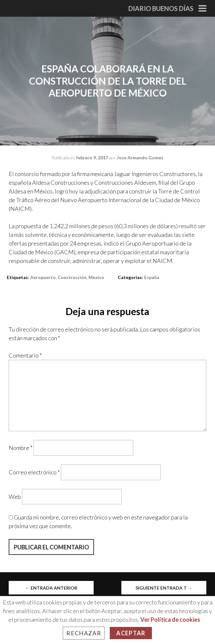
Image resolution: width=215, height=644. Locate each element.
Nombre (21, 448)
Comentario (25, 355)
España (152, 277)
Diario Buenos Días (161, 8)
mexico (96, 277)
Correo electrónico (34, 472)
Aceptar (131, 633)
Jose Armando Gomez (140, 158)
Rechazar (84, 633)
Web (15, 496)
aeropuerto (43, 277)
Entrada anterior (51, 588)
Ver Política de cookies (170, 620)
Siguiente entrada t (164, 588)
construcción (72, 277)
